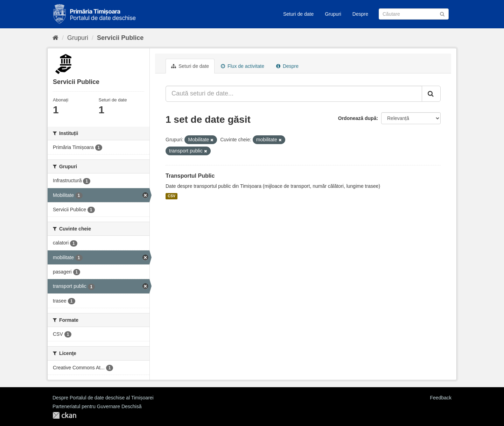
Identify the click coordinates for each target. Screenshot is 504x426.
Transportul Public (190, 176)
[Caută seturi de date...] (294, 94)
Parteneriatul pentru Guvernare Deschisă (97, 406)
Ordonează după (357, 118)
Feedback (441, 398)
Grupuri (333, 14)
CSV (171, 196)
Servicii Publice (120, 38)
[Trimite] (442, 13)
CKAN (64, 415)
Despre (360, 14)
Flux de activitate (243, 66)
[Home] (55, 38)
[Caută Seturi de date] (414, 14)
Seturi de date (298, 14)
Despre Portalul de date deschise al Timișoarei (103, 398)
